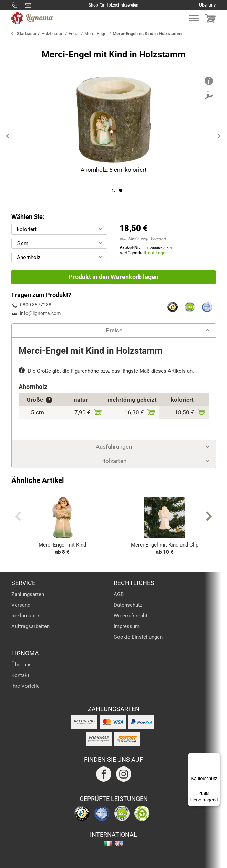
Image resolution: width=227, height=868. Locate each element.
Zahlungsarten (28, 594)
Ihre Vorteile (25, 686)
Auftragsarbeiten (30, 626)
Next (219, 136)
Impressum (127, 626)
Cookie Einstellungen (138, 637)
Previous (8, 136)
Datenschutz (128, 605)
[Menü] (216, 757)
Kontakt (20, 675)
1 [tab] (114, 190)
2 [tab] (121, 190)
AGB (119, 594)
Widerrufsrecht (131, 616)
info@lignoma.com (28, 5)
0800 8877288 (15, 5)
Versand (158, 239)
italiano (108, 844)
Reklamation (26, 616)
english (119, 844)
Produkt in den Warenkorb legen (113, 277)
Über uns (207, 5)
